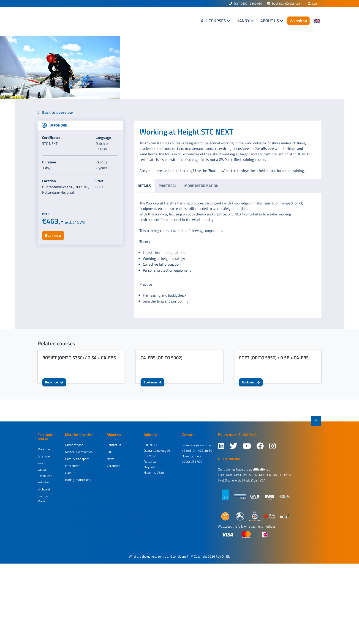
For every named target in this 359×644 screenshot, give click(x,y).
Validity (102, 162)
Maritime (44, 449)
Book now (54, 382)
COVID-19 (72, 473)
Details (144, 186)
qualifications (258, 469)
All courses (214, 21)
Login (314, 3)
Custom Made (43, 499)
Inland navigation (45, 472)
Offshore (44, 456)
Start (99, 181)
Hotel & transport (77, 459)
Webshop (298, 21)
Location (49, 181)
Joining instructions (78, 480)
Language (103, 138)
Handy (243, 21)
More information (201, 186)
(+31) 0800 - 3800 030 (246, 3)
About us (270, 21)
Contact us (114, 445)
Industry (43, 482)
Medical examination (79, 452)
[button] (27, 67)
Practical (168, 186)
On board (44, 489)
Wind (41, 463)
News (111, 459)
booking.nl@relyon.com (285, 3)
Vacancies (113, 466)
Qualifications (74, 445)
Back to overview (55, 112)
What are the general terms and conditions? (158, 556)
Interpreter (72, 466)
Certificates (51, 138)
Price (46, 214)
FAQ (109, 452)
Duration (49, 162)
